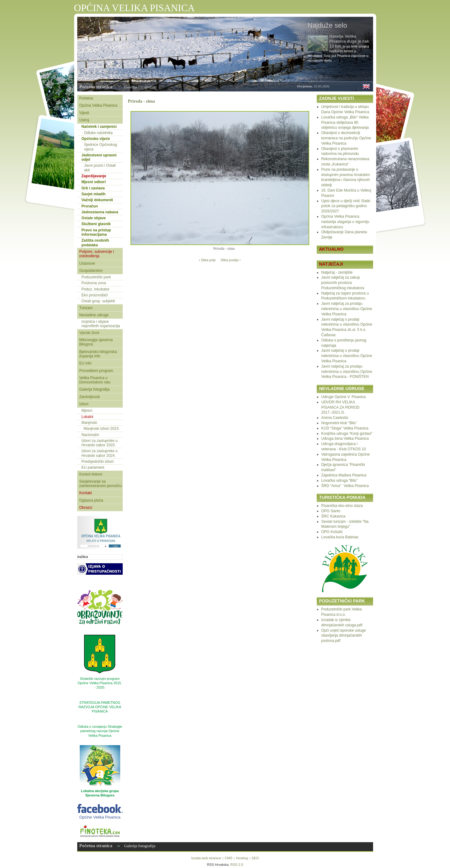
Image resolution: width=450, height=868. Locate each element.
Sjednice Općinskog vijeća (101, 147)
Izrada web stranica (206, 858)
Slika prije (207, 260)
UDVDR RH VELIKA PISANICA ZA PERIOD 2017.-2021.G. (341, 407)
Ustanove (87, 263)
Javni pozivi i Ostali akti (100, 168)
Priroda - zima (142, 101)
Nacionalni (90, 435)
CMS (229, 858)
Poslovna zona (94, 283)
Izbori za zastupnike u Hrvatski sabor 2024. (100, 453)
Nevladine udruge (94, 315)
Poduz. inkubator (96, 289)
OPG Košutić (332, 532)
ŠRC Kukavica (333, 516)
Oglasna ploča (91, 500)
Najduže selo (327, 25)
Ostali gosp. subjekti (98, 301)
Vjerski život (89, 333)
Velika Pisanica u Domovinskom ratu (95, 380)
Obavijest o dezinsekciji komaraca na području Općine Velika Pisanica (346, 138)
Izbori (84, 404)
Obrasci (86, 508)
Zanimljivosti (90, 397)
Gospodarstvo (91, 271)
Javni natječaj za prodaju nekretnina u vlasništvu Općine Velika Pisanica (347, 309)
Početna (86, 98)
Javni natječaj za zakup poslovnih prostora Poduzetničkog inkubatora (343, 283)
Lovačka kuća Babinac (340, 537)
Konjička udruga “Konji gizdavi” (347, 434)
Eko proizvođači (95, 295)
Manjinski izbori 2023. (102, 429)
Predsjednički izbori (98, 462)
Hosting (242, 858)
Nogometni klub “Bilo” (339, 423)
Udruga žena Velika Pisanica (345, 439)
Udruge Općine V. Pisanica (344, 397)
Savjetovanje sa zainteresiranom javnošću (101, 484)
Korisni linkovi (91, 474)
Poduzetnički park (96, 277)
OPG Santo (331, 511)
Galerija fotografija (140, 87)
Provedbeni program (96, 371)
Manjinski (89, 423)
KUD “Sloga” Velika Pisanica (345, 428)
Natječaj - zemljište (337, 272)
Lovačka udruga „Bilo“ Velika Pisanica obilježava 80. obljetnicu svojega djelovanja (345, 123)
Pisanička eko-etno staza (342, 506)
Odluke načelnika (98, 133)
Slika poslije (231, 260)
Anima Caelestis (335, 418)
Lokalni (88, 417)
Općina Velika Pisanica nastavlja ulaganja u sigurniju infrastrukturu (345, 222)
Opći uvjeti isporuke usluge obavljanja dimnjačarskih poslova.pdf (344, 636)
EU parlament (93, 467)
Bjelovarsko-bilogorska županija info (98, 354)
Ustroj (84, 120)
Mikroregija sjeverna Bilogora (96, 342)
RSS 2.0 (237, 865)
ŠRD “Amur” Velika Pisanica (345, 486)
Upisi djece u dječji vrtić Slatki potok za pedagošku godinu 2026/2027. (346, 206)
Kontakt (86, 493)
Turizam (86, 308)
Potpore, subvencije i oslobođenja (97, 254)
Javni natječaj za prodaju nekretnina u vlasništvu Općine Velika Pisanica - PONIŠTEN (347, 372)
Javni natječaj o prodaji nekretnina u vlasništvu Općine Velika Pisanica (347, 356)
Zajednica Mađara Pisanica (344, 475)
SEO (255, 858)
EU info (85, 363)
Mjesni (87, 411)
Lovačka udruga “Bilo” (340, 480)
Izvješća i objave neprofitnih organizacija (101, 324)
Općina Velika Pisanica (98, 105)
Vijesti (84, 113)
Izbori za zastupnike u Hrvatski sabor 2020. (100, 443)
